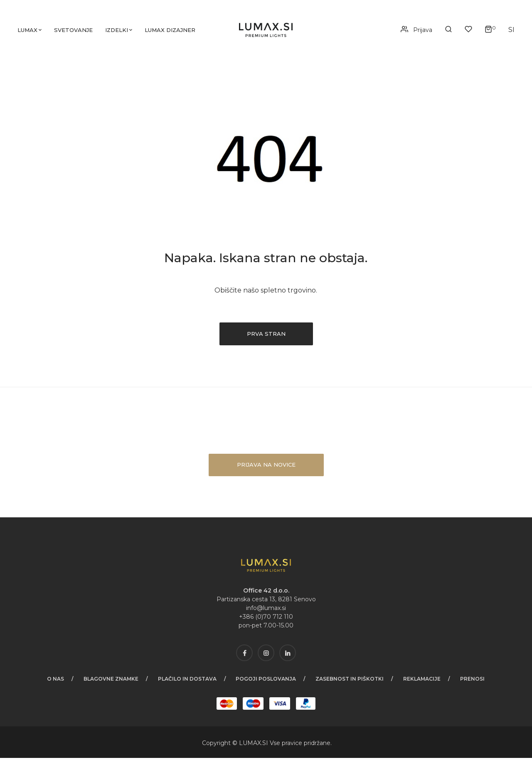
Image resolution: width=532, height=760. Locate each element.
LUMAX (250, 745)
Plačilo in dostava (187, 681)
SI (266, 745)
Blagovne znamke (110, 681)
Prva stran (266, 336)
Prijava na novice (266, 467)
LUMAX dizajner (171, 31)
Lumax (29, 31)
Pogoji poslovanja (266, 681)
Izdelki (118, 31)
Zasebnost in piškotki (350, 681)
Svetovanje (75, 31)
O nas (54, 681)
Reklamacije (423, 681)
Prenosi (474, 681)
